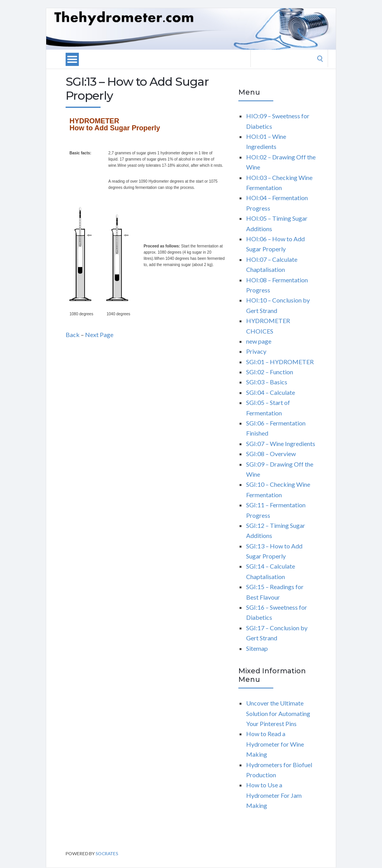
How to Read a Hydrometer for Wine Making (275, 744)
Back (73, 335)
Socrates (107, 853)
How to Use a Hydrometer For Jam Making (274, 795)
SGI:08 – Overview (271, 454)
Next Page (99, 335)
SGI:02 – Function (270, 372)
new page (259, 341)
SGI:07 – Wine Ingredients (281, 444)
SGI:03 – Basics (267, 382)
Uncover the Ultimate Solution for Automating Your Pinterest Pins (278, 713)
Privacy (256, 351)
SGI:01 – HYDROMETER (280, 362)
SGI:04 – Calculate (271, 392)
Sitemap (257, 648)
